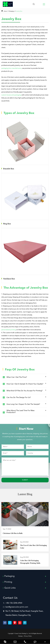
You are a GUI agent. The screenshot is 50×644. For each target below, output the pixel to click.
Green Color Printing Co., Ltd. (23, 634)
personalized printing (9, 330)
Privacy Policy (28, 636)
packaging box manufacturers (11, 68)
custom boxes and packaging (11, 95)
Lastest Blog (25, 494)
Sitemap (20, 636)
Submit (25, 480)
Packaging (11, 11)
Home (5, 11)
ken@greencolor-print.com (17, 607)
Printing (8, 582)
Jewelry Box (19, 11)
